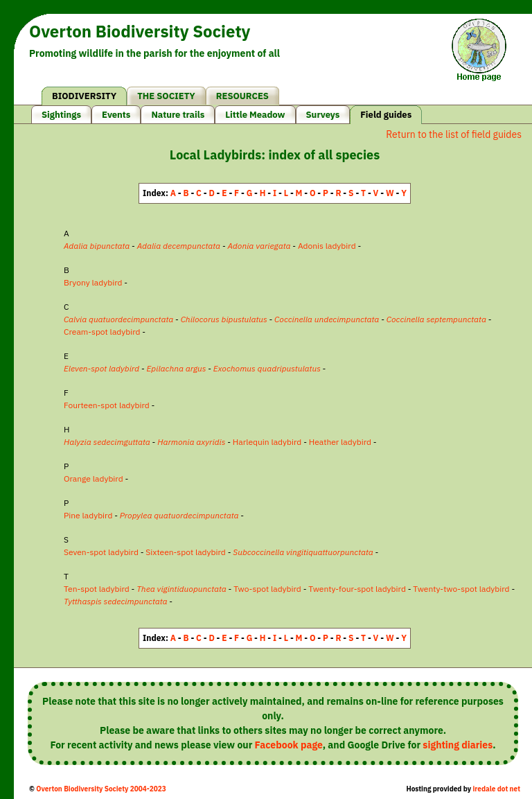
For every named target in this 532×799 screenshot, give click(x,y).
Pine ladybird (88, 515)
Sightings (61, 115)
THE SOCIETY (166, 96)
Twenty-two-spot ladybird (461, 589)
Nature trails (178, 115)
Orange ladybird (94, 478)
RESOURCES (242, 96)
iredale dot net (496, 789)
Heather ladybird (340, 442)
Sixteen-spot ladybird (185, 552)
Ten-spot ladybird (97, 589)
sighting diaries (458, 745)
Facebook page (289, 745)
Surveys (323, 115)
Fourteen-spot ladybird (107, 405)
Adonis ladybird (327, 246)
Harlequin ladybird (267, 442)
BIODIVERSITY (84, 96)
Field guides (386, 115)
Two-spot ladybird (267, 589)
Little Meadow (255, 115)
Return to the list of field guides (454, 134)
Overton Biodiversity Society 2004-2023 (101, 789)
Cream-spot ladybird (102, 332)
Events (116, 115)
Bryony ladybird (93, 282)
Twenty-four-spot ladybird (357, 589)
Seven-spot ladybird (101, 552)
